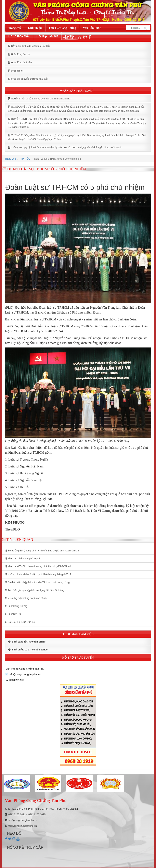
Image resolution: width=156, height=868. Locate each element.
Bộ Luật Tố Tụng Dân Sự (20, 622)
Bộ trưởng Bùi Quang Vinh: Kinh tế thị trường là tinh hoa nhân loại (42, 551)
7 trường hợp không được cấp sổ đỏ (26, 598)
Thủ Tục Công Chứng (62, 28)
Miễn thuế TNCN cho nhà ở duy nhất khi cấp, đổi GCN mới (38, 566)
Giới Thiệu (35, 28)
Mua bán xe (17, 71)
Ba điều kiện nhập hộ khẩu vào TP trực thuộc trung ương (37, 582)
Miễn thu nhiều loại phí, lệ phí (22, 559)
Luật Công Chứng (16, 606)
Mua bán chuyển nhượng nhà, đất (29, 79)
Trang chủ (15, 28)
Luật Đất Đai (13, 614)
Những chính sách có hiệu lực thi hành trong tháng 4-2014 (38, 574)
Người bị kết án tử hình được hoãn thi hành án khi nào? (41, 99)
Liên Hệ (87, 36)
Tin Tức (70, 36)
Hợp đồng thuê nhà (21, 62)
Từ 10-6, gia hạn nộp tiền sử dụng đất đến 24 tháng (35, 590)
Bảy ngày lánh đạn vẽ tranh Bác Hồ (30, 46)
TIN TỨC (25, 159)
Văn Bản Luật (92, 28)
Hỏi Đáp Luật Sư (47, 36)
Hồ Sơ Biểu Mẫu (19, 36)
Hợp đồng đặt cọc (21, 54)
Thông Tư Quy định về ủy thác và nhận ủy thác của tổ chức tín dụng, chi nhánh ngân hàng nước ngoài (67, 147)
